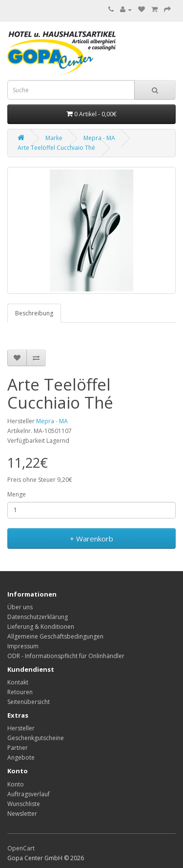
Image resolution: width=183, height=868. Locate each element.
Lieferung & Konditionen (41, 627)
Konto (16, 784)
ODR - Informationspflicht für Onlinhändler (66, 656)
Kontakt (18, 682)
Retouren (20, 692)
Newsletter (22, 814)
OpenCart (21, 848)
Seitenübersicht (29, 702)
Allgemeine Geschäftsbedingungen (55, 636)
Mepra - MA (99, 138)
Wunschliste (24, 804)
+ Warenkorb (91, 538)
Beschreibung (34, 313)
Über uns (20, 607)
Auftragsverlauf (29, 794)
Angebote (21, 757)
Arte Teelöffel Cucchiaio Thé (56, 148)
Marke (54, 138)
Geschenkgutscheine (36, 738)
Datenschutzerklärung (38, 617)
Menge (17, 494)
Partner (18, 748)
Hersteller (21, 728)
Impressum (23, 646)
